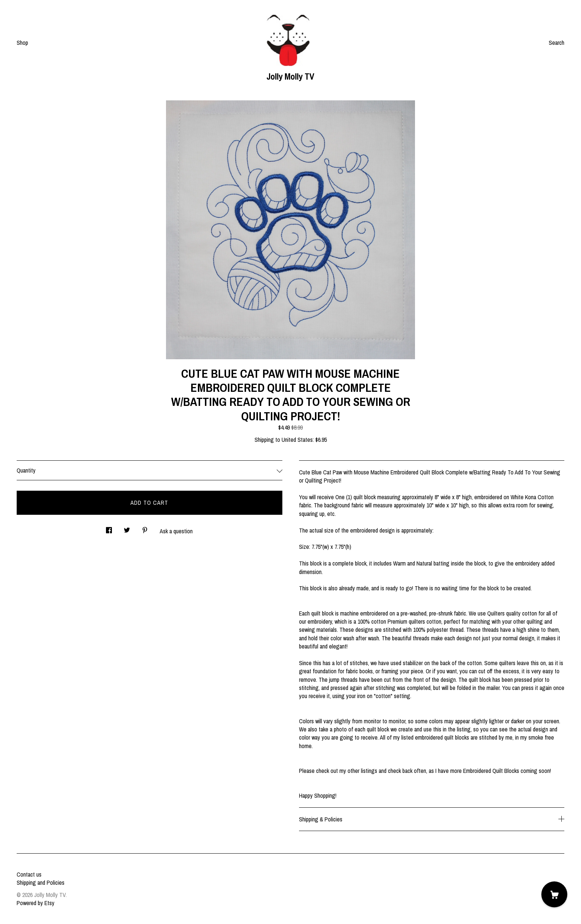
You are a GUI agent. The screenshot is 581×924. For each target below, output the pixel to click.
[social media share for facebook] (109, 528)
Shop (22, 43)
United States (297, 440)
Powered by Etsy (36, 903)
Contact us (29, 874)
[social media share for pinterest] (145, 528)
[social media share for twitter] (127, 528)
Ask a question (176, 531)
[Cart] (554, 894)
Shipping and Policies (41, 883)
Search (557, 43)
